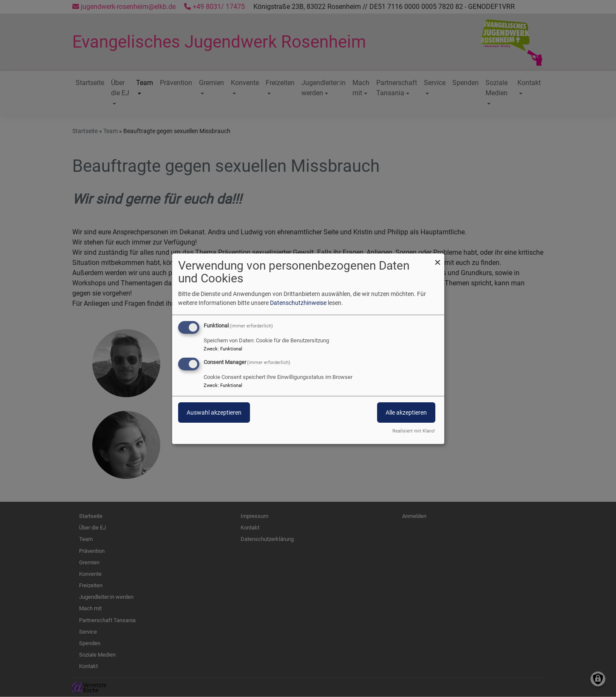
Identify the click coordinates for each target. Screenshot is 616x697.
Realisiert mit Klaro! (414, 431)
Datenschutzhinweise (298, 303)
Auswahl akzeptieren (214, 413)
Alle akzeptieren (406, 413)
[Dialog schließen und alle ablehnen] (438, 258)
